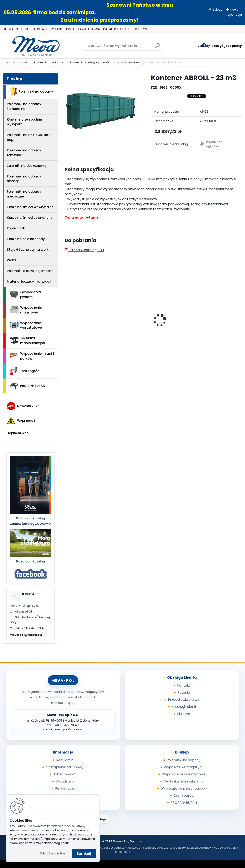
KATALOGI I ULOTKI (117, 29)
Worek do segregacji (144, 324)
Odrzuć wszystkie (52, 854)
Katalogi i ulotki (184, 707)
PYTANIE (57, 29)
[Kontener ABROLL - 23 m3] (101, 110)
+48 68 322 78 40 (66, 725)
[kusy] (77, 349)
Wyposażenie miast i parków (32, 356)
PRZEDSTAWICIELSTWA (83, 29)
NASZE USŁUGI (20, 29)
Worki (11, 260)
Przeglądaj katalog (31, 518)
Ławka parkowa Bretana (87, 324)
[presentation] (67, 313)
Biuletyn (184, 714)
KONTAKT (41, 29)
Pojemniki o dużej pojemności (90, 62)
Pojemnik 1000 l (200, 324)
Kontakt (184, 685)
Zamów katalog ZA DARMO (30, 524)
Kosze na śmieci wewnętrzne (30, 207)
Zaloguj (218, 10)
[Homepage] (5, 29)
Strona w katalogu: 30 (84, 250)
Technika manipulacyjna (27, 341)
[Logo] (32, 46)
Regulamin (65, 760)
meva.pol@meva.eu (26, 635)
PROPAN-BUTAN (27, 386)
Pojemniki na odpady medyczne (24, 194)
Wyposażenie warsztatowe (26, 325)
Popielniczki (16, 228)
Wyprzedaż (21, 421)
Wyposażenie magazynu (26, 310)
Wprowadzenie (16, 62)
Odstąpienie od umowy (65, 767)
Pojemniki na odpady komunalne (24, 106)
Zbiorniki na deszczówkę (27, 166)
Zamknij (84, 854)
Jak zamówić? (65, 774)
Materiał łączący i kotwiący (29, 281)
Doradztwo (65, 781)
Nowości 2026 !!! (25, 406)
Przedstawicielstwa (184, 700)
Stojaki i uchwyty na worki (28, 250)
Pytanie (184, 693)
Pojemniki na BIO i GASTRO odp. (28, 137)
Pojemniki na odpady (49, 62)
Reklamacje (65, 788)
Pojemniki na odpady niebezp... (24, 179)
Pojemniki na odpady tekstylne (24, 153)
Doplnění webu (19, 433)
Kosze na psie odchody (26, 239)
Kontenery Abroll (129, 62)
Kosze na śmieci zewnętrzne (30, 218)
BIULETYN (140, 29)
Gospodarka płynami (25, 294)
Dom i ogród (25, 371)
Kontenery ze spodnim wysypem (25, 122)
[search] (157, 47)
